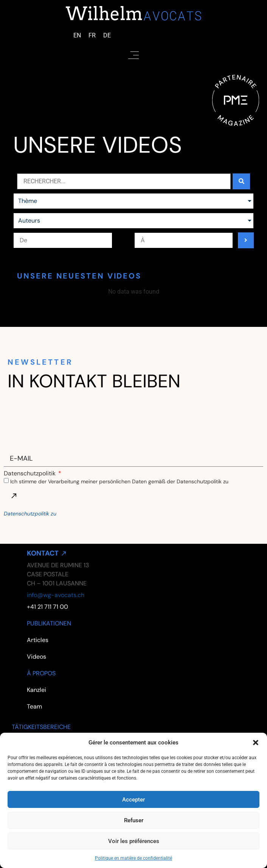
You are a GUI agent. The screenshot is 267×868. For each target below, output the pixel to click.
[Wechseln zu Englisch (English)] (77, 36)
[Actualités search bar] (124, 181)
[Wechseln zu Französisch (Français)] (92, 36)
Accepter (133, 800)
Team (34, 706)
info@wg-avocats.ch (56, 595)
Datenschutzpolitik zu (30, 514)
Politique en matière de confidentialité (133, 858)
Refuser (134, 820)
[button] (256, 743)
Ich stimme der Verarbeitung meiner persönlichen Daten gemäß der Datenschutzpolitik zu (119, 481)
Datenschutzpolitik (30, 473)
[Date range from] (63, 240)
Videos (36, 657)
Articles (38, 640)
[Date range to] (184, 240)
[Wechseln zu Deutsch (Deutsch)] (107, 36)
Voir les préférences (134, 841)
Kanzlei (36, 690)
